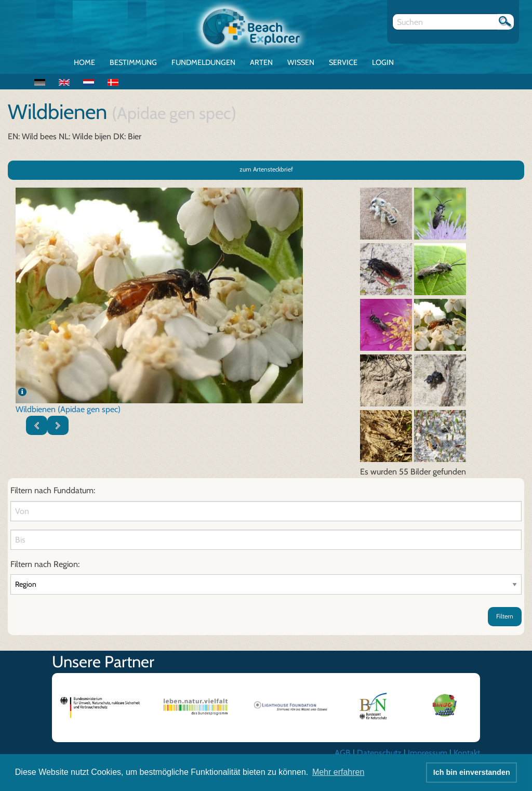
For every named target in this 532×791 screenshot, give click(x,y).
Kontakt (467, 753)
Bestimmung (133, 62)
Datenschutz (379, 753)
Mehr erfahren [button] (338, 772)
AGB (343, 753)
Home (84, 62)
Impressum (428, 753)
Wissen (301, 62)
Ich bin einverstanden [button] (472, 772)
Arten (261, 62)
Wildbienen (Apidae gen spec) (68, 409)
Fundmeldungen (203, 62)
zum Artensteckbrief (266, 169)
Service (343, 62)
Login (383, 62)
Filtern (505, 616)
